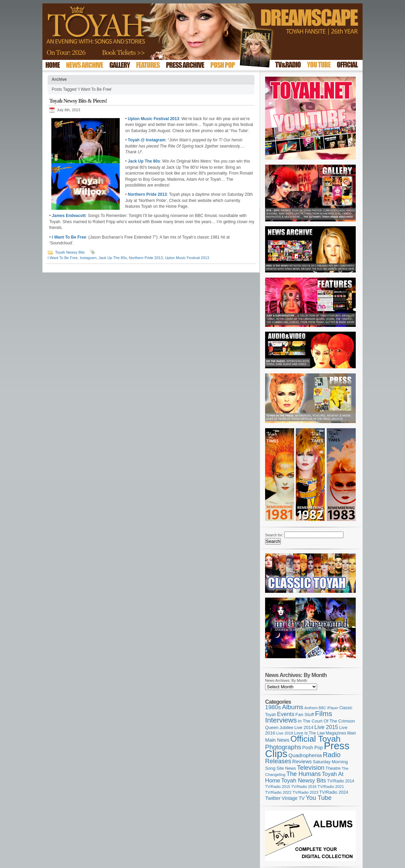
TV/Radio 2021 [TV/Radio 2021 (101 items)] (331, 787)
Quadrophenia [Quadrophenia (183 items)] (305, 755)
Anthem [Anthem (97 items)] (311, 708)
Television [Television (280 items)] (311, 768)
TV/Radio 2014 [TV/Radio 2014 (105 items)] (341, 781)
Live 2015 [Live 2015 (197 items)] (326, 727)
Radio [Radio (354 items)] (332, 755)
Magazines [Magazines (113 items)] (336, 733)
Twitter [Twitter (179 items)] (273, 798)
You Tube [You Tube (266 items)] (319, 798)
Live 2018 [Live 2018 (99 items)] (285, 733)
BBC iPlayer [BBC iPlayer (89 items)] (329, 708)
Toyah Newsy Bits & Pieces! (78, 101)
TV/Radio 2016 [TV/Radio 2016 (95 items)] (304, 787)
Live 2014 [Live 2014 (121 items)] (304, 727)
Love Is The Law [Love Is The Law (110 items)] (309, 733)
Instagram (88, 258)
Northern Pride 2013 (146, 258)
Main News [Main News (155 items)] (277, 740)
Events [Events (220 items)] (286, 714)
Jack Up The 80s (113, 258)
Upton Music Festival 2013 (187, 258)
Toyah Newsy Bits (70, 252)
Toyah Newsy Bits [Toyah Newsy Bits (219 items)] (304, 781)
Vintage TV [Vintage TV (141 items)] (293, 798)
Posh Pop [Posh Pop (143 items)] (313, 748)
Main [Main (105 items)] (352, 733)
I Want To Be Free (63, 258)
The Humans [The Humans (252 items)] (303, 774)
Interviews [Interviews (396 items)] (281, 720)
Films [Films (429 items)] (324, 713)
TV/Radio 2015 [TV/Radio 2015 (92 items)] (278, 787)
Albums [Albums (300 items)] (293, 707)
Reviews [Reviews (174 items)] (302, 761)
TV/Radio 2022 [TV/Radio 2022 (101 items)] (278, 792)
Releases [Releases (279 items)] (278, 761)
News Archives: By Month (286, 680)
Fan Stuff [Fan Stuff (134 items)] (305, 714)
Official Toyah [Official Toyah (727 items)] (316, 739)
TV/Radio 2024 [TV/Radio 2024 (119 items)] (334, 792)
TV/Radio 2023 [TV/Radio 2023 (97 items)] (305, 792)
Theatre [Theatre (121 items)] (333, 768)
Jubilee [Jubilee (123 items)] (286, 727)
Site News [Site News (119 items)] (286, 768)
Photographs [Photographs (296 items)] (283, 747)
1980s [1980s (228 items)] (273, 707)
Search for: (274, 535)
